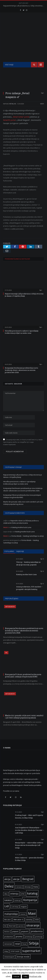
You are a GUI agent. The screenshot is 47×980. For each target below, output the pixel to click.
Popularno (9, 558)
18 (42, 577)
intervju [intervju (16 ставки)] (14, 900)
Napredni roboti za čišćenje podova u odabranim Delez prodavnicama (21, 528)
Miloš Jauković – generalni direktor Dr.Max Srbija (29, 865)
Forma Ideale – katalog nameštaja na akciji (28, 542)
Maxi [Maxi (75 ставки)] (32, 920)
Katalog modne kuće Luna (21, 534)
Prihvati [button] (16, 977)
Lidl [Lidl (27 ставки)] (7, 912)
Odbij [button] (25, 977)
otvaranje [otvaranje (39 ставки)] (33, 932)
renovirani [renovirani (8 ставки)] (8, 950)
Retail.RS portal (9, 126)
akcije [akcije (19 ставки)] (16, 885)
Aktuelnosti (10, 613)
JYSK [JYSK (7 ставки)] (23, 900)
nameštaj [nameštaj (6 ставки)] (29, 926)
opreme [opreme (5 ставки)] (21, 932)
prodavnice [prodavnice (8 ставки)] (9, 943)
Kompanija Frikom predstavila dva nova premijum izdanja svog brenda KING (22, 502)
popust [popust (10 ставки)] (15, 938)
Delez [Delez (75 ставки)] (9, 892)
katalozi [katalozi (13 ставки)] (8, 906)
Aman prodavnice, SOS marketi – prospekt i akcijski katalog (29, 594)
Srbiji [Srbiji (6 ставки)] (6, 958)
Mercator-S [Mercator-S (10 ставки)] (18, 926)
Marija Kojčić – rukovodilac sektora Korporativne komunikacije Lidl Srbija (29, 852)
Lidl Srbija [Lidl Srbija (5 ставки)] (15, 913)
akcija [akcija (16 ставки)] (7, 885)
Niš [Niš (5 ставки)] (5, 932)
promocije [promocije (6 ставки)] (39, 943)
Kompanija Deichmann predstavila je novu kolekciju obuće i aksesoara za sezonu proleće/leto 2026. (21, 376)
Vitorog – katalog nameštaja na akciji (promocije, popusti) (28, 570)
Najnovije (20, 558)
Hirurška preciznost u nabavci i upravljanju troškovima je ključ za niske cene (22, 338)
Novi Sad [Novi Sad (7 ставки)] (12, 932)
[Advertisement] (23, 52)
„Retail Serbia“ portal (21, 123)
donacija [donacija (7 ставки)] (28, 893)
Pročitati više (35, 976)
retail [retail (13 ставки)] (17, 950)
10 (42, 590)
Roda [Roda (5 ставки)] (24, 950)
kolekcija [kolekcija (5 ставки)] (17, 907)
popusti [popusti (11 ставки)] (25, 938)
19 (42, 565)
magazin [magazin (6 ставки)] (24, 913)
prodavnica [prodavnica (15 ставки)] (37, 937)
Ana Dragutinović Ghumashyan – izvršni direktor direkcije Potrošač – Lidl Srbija (29, 836)
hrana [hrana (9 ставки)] (36, 893)
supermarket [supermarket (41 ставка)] (31, 957)
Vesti (42, 110)
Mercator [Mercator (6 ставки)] (8, 926)
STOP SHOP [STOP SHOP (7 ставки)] (15, 958)
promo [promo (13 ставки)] (19, 943)
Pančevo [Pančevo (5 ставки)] (7, 938)
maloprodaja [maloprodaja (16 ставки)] (11, 920)
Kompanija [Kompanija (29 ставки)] (30, 906)
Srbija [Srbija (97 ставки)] (34, 949)
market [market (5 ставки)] (23, 920)
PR (6, 659)
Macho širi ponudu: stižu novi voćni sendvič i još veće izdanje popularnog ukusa (23, 509)
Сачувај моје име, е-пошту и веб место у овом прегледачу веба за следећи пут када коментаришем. (23, 448)
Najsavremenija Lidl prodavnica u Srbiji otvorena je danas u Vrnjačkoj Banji (24, 6)
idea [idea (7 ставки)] (6, 900)
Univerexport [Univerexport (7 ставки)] (9, 963)
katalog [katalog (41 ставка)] (32, 900)
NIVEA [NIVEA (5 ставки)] (37, 926)
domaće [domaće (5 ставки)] (19, 893)
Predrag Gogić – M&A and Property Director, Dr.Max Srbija (29, 823)
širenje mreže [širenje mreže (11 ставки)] (23, 963)
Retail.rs (13, 110)
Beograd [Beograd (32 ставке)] (28, 885)
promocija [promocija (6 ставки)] (29, 943)
